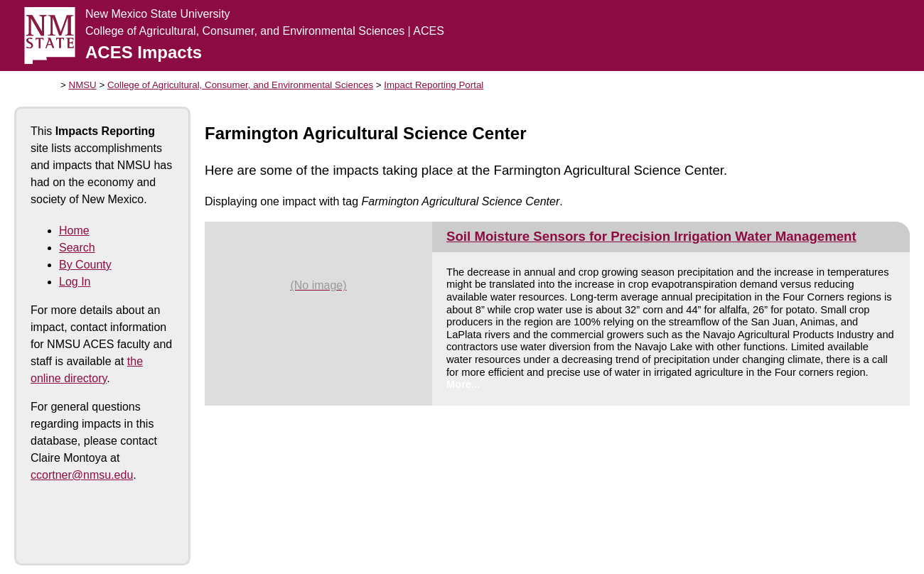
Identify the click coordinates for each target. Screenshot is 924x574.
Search (77, 248)
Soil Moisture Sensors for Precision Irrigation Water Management (651, 236)
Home (74, 231)
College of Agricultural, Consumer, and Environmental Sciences (240, 85)
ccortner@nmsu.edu (82, 475)
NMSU (83, 85)
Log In (75, 282)
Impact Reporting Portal (434, 85)
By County (85, 265)
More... (463, 384)
